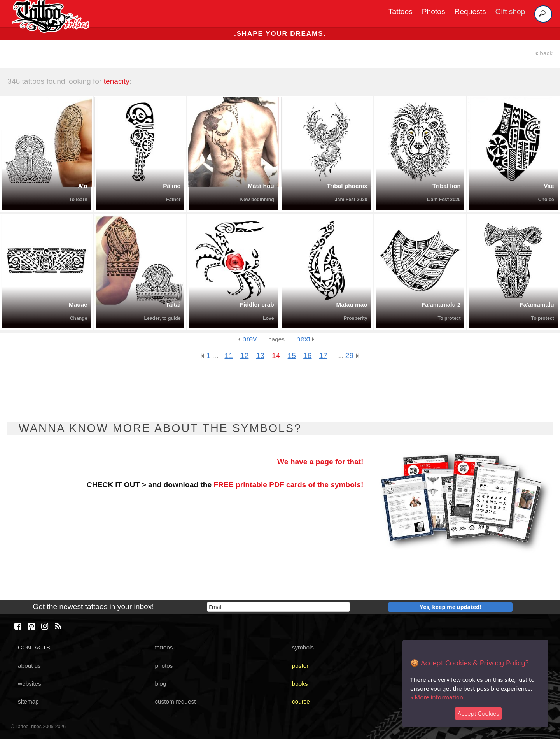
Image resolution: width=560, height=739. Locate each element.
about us (29, 666)
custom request (175, 701)
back (544, 53)
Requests (470, 11)
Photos (434, 11)
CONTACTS (34, 647)
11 (228, 355)
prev (247, 339)
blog (160, 684)
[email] (278, 607)
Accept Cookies (479, 714)
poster (300, 666)
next (305, 339)
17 (323, 355)
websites (30, 684)
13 (260, 355)
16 (307, 355)
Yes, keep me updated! (451, 607)
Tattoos (401, 11)
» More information (437, 697)
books (300, 684)
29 (352, 355)
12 (244, 355)
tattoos (164, 647)
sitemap (28, 701)
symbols (303, 647)
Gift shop (510, 11)
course (301, 701)
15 (292, 355)
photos (164, 666)
